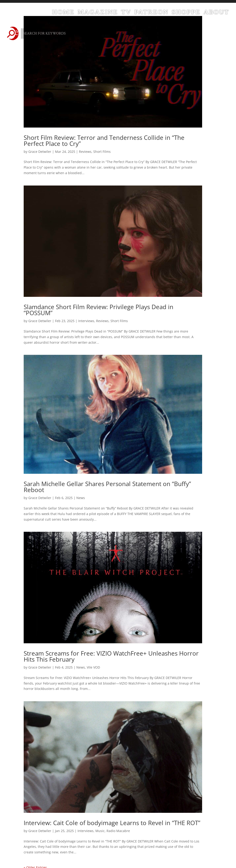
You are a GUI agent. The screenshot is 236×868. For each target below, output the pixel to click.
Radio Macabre (118, 831)
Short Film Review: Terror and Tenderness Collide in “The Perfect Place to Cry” (104, 141)
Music (100, 831)
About (216, 13)
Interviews (86, 321)
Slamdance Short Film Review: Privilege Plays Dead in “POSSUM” (99, 310)
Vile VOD (93, 667)
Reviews (85, 152)
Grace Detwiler (40, 152)
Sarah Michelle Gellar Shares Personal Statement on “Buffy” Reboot (107, 487)
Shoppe (186, 13)
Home (63, 13)
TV (126, 13)
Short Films (102, 152)
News (81, 498)
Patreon (151, 13)
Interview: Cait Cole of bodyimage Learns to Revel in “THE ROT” (112, 823)
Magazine (98, 13)
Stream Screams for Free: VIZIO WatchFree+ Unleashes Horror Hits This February (111, 656)
